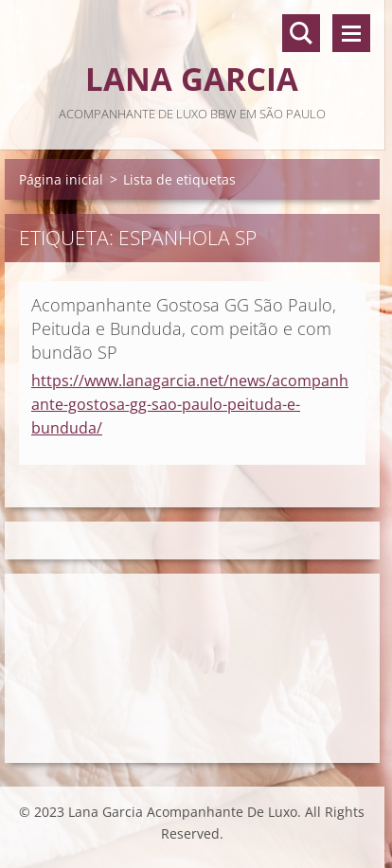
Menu (351, 33)
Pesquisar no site (301, 33)
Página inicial (61, 179)
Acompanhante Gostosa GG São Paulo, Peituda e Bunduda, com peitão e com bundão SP (184, 328)
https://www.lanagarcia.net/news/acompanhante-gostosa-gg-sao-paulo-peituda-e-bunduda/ (190, 404)
